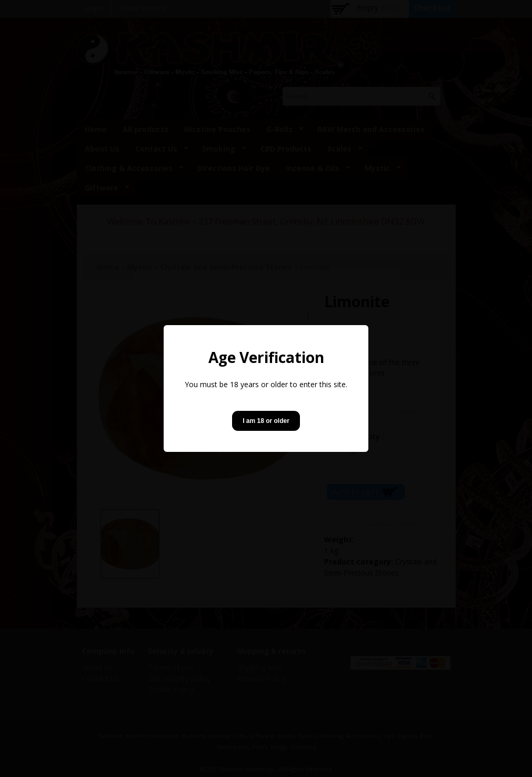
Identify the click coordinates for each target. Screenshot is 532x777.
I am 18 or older (266, 421)
